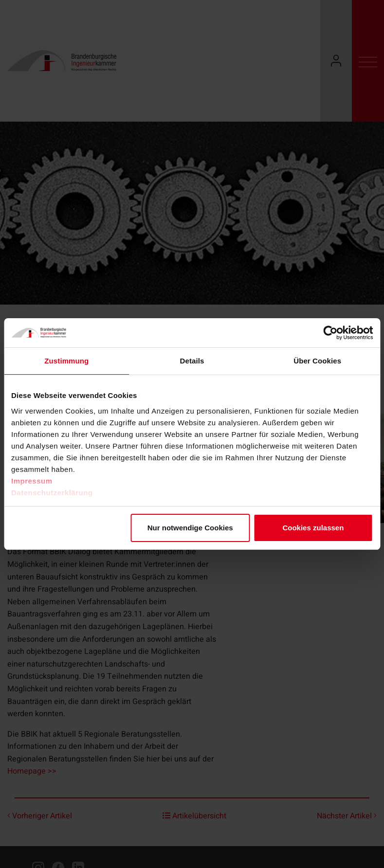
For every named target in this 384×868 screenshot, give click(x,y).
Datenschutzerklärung (52, 493)
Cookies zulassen (313, 528)
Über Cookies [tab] (317, 361)
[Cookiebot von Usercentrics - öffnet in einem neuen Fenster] (330, 333)
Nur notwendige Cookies (190, 528)
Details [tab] (192, 361)
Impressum (32, 481)
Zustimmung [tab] (66, 361)
